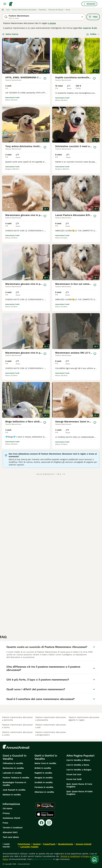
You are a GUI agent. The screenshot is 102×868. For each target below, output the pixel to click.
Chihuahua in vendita (13, 763)
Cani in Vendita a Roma (78, 765)
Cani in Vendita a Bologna (79, 770)
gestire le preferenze (42, 859)
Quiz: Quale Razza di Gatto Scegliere (79, 793)
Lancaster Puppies (29, 847)
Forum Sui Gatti (74, 779)
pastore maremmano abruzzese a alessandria (51, 719)
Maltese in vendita (12, 795)
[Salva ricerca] (95, 859)
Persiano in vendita (44, 787)
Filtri (93, 17)
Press (5, 823)
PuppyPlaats (49, 844)
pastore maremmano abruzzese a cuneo (17, 734)
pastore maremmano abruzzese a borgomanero (51, 734)
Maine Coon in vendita (45, 763)
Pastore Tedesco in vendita (16, 778)
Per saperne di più (88, 28)
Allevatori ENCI (10, 832)
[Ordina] (93, 34)
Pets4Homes (24, 844)
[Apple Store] (45, 814)
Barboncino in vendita (13, 768)
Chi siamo (7, 808)
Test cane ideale (11, 837)
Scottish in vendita (44, 782)
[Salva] (45, 79)
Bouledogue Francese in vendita (14, 784)
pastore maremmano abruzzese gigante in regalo (84, 719)
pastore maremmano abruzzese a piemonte (17, 719)
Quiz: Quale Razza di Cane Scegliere (79, 785)
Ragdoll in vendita (43, 773)
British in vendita (43, 768)
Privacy (6, 813)
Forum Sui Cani (74, 774)
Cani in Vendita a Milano (78, 760)
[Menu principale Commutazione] (5, 4)
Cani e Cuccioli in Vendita (15, 757)
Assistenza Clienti (11, 818)
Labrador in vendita (12, 773)
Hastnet (37, 844)
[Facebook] (41, 823)
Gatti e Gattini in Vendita (46, 757)
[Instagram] (49, 823)
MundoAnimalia (66, 844)
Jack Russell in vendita (14, 790)
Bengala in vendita (44, 778)
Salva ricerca (10, 34)
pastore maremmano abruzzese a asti (51, 726)
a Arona (52, 23)
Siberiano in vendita (44, 792)
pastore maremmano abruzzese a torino (17, 726)
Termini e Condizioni (13, 828)
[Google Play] (45, 806)
